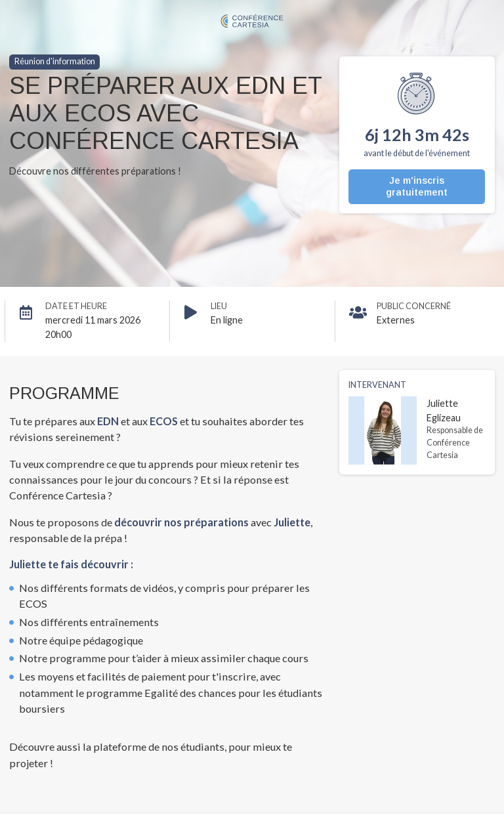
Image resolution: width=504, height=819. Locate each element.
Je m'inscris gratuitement (417, 186)
